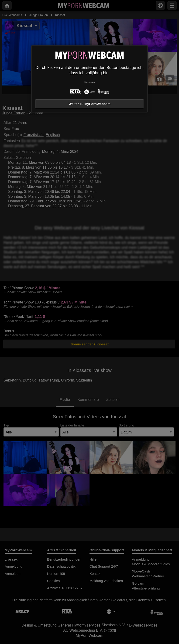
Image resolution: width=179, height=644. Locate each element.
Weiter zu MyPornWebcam (89, 104)
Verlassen (89, 83)
